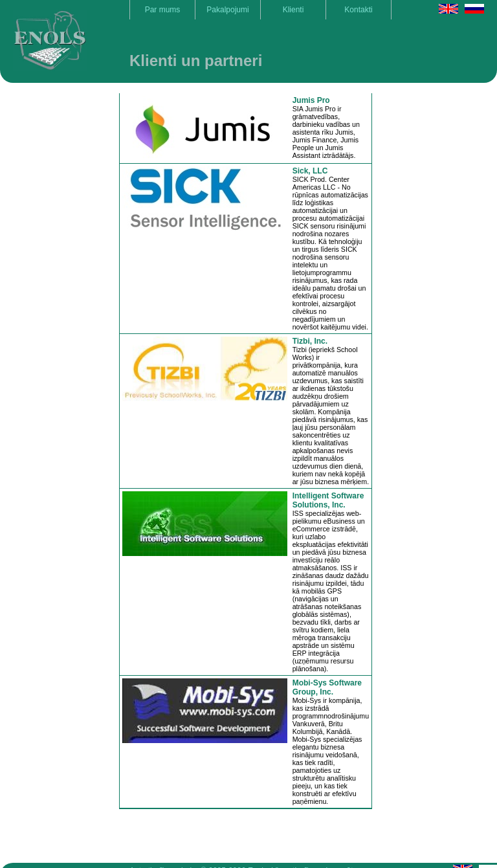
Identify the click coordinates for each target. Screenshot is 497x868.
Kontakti (358, 10)
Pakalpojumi (227, 10)
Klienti (293, 10)
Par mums (163, 10)
